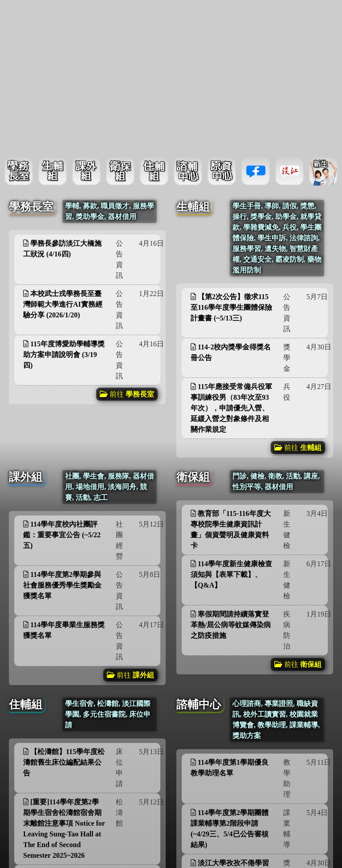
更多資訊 (135, 196)
